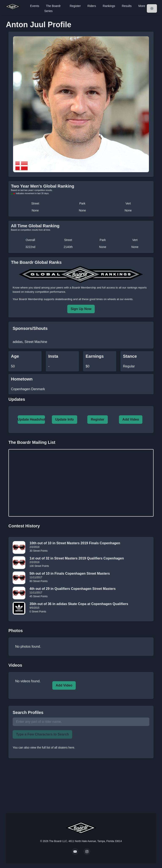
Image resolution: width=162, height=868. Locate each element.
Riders (92, 6)
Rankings (109, 6)
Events (35, 6)
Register (75, 6)
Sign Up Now (81, 309)
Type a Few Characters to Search (42, 734)
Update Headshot (31, 419)
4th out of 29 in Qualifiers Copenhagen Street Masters (73, 589)
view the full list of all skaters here (52, 747)
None (35, 210)
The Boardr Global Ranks (36, 262)
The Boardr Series (53, 8)
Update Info (65, 419)
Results (127, 6)
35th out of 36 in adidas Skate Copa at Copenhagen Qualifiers (79, 604)
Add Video (131, 419)
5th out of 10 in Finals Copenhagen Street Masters (70, 573)
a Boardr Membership (83, 288)
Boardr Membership (31, 299)
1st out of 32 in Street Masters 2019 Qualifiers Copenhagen (77, 558)
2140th (68, 247)
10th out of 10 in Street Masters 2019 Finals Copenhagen (75, 543)
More (142, 6)
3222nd (30, 247)
